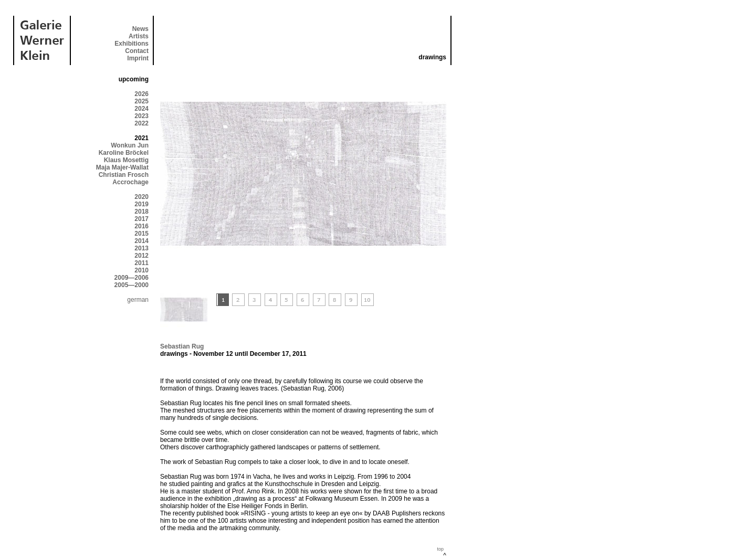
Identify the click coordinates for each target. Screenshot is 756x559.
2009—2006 (132, 278)
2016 (141, 226)
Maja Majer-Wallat (122, 167)
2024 (141, 109)
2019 (141, 204)
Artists (139, 36)
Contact (137, 51)
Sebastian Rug (182, 346)
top (440, 549)
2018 (141, 212)
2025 (141, 101)
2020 (141, 197)
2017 (141, 219)
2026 (141, 94)
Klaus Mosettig (126, 160)
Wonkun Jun (130, 145)
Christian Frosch (124, 175)
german (138, 300)
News (140, 29)
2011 (141, 263)
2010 (141, 270)
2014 (141, 241)
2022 (141, 123)
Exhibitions (132, 44)
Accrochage (130, 182)
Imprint (138, 58)
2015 (141, 234)
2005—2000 (132, 285)
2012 (141, 256)
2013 (141, 248)
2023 (141, 116)
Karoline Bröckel (124, 153)
